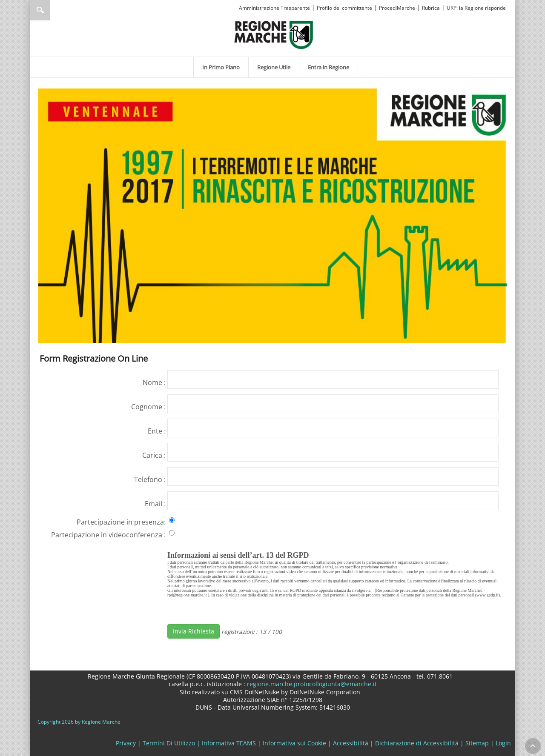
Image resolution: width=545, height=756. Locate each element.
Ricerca (40, 10)
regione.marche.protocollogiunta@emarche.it (311, 684)
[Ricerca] (56, 10)
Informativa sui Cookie (294, 743)
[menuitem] (221, 67)
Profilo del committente (344, 8)
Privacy (126, 743)
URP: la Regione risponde (476, 8)
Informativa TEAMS (229, 743)
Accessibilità (351, 743)
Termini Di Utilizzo (169, 743)
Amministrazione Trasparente (274, 8)
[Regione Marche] (274, 34)
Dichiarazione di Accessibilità (417, 743)
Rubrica (431, 8)
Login (503, 743)
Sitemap (477, 743)
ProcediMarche (397, 8)
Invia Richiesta (194, 631)
